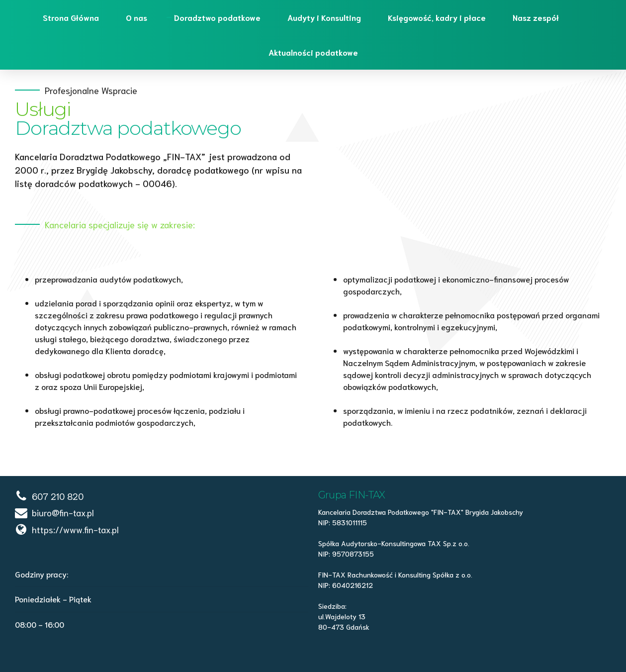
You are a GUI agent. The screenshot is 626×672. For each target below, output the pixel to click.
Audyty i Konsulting (324, 17)
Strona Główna (71, 17)
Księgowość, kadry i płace (437, 17)
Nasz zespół (536, 17)
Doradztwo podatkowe (217, 17)
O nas (136, 17)
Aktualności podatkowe (313, 52)
